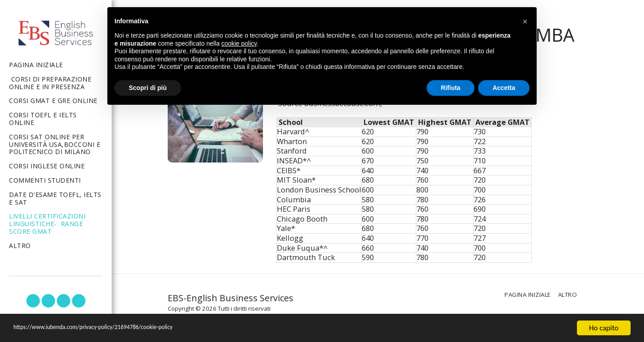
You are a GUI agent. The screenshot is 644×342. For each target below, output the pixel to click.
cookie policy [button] (239, 43)
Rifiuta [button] (451, 88)
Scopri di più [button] (148, 88)
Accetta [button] (504, 88)
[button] (33, 301)
